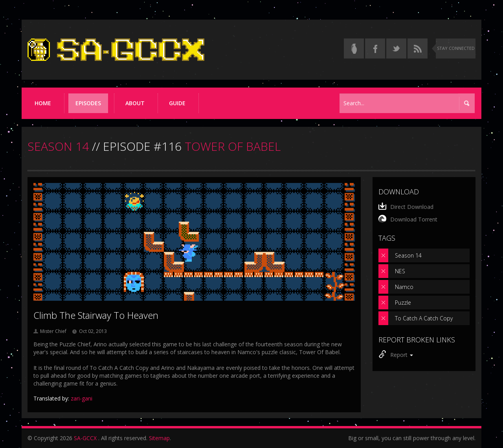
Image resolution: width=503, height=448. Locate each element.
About (135, 103)
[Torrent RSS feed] (418, 48)
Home (43, 103)
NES (400, 271)
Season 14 (408, 255)
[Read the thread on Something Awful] (354, 48)
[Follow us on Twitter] (396, 48)
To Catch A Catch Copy (424, 318)
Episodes (88, 103)
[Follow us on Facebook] (375, 48)
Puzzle (403, 303)
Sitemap (159, 438)
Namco (404, 287)
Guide (177, 103)
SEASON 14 (58, 146)
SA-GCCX (85, 438)
